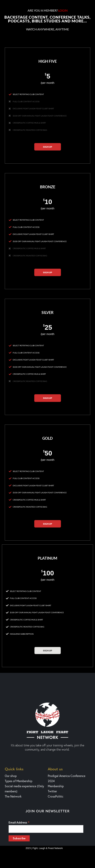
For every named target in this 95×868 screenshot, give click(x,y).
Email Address (19, 822)
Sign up (48, 147)
